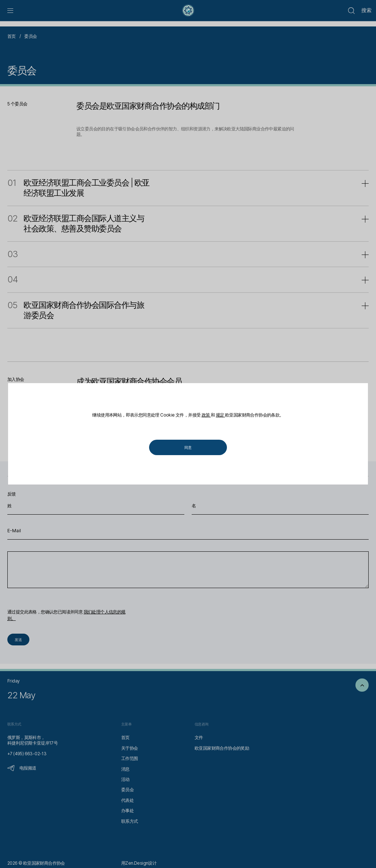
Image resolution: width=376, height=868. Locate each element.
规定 (220, 415)
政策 (206, 415)
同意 (188, 448)
